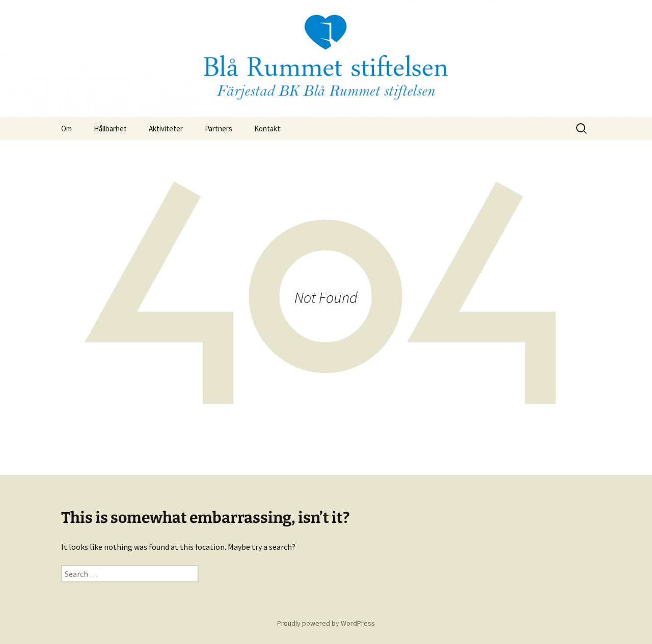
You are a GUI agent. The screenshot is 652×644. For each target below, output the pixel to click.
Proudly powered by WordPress (326, 623)
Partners (219, 129)
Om (66, 129)
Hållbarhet (110, 129)
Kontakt (267, 129)
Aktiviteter (166, 129)
